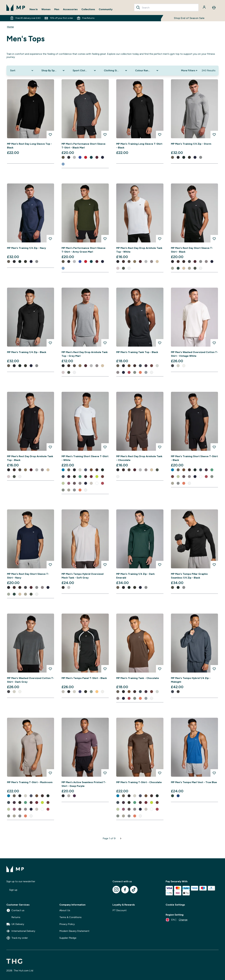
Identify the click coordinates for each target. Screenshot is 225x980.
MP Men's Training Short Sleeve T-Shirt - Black (194, 458)
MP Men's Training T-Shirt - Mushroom (30, 782)
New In (34, 9)
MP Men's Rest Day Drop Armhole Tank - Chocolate (139, 458)
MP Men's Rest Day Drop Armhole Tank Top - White (139, 250)
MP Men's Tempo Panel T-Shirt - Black (84, 678)
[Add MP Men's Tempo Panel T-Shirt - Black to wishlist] (105, 669)
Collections (88, 9)
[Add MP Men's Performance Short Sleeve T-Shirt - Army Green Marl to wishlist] (105, 239)
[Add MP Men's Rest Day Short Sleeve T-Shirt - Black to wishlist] (214, 239)
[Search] (138, 8)
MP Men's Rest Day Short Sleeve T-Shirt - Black (192, 250)
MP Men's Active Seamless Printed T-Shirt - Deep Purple (84, 784)
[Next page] (121, 838)
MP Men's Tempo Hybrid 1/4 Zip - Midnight (191, 680)
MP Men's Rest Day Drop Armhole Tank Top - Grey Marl (85, 354)
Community (106, 9)
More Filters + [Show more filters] (189, 70)
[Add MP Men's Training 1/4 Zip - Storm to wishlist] (214, 135)
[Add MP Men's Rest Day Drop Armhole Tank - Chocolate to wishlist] (160, 447)
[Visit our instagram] (116, 890)
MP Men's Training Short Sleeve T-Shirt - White (85, 458)
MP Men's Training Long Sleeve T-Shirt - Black (139, 146)
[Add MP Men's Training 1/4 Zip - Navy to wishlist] (50, 239)
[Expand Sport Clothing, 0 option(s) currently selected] (85, 71)
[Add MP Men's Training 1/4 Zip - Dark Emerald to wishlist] (160, 565)
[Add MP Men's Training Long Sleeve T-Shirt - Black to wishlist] (160, 135)
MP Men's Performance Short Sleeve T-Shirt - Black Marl (84, 146)
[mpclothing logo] (16, 8)
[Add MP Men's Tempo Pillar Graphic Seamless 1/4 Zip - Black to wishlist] (214, 565)
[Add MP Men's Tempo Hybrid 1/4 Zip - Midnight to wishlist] (214, 669)
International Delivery (21, 931)
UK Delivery (15, 924)
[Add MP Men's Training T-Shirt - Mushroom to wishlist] (50, 773)
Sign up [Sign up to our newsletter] (13, 890)
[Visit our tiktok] (134, 890)
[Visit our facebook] (125, 890)
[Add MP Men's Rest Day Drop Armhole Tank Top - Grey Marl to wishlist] (105, 343)
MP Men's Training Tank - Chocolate (138, 678)
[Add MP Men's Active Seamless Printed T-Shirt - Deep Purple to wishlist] (105, 773)
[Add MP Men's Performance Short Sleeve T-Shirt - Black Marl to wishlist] (105, 135)
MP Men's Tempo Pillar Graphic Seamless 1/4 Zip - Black (189, 576)
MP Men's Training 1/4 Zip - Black (27, 352)
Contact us (15, 910)
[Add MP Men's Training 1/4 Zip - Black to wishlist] (50, 343)
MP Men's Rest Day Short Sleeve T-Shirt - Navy (28, 576)
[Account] (205, 8)
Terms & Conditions (70, 917)
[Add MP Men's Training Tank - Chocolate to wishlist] (160, 669)
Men (57, 9)
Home (10, 27)
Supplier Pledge (68, 938)
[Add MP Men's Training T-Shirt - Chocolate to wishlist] (160, 773)
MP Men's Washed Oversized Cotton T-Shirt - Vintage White (194, 354)
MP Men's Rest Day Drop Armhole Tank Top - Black (30, 458)
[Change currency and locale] (177, 920)
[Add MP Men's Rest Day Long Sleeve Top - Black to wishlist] (50, 135)
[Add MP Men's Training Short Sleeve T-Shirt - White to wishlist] (105, 447)
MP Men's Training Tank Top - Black (137, 352)
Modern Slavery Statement (74, 931)
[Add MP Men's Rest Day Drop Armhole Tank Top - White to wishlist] (160, 239)
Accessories (70, 9)
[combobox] (166, 8)
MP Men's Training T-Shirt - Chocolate (139, 782)
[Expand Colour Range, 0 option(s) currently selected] (147, 71)
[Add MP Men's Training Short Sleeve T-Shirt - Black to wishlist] (214, 447)
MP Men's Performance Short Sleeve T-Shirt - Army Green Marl (84, 250)
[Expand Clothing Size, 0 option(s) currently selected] (116, 71)
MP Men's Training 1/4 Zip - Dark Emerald (135, 576)
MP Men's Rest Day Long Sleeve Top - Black (29, 146)
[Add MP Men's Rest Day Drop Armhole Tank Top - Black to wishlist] (50, 447)
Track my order (17, 938)
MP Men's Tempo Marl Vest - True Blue (194, 782)
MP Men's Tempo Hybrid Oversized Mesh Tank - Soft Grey (82, 576)
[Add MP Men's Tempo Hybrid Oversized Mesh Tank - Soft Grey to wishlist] (105, 565)
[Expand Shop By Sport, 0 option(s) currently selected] (53, 71)
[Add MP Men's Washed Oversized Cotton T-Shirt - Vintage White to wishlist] (214, 343)
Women (46, 9)
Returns (13, 917)
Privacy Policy (67, 924)
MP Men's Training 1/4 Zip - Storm (191, 144)
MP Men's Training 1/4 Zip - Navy (26, 248)
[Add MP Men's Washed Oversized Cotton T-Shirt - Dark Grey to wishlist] (50, 669)
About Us (65, 910)
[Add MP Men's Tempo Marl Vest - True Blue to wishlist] (214, 773)
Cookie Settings (175, 905)
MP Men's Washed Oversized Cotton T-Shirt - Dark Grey (31, 680)
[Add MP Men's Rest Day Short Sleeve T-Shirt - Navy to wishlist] (50, 565)
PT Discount (120, 910)
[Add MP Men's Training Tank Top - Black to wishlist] (160, 343)
